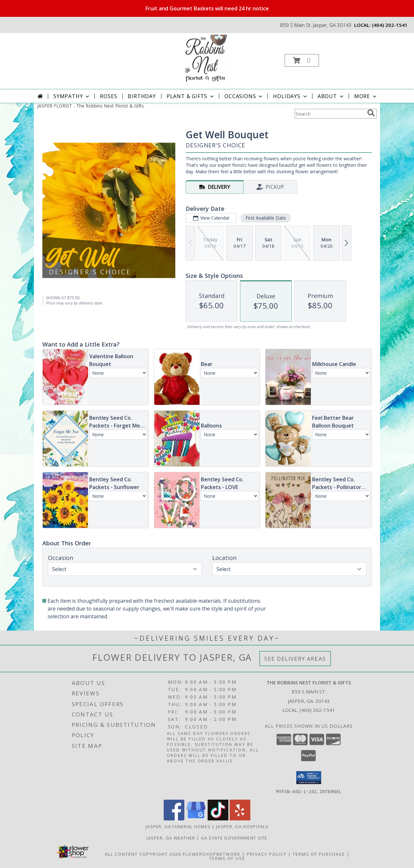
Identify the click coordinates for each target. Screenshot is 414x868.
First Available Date (266, 218)
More (366, 96)
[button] (302, 60)
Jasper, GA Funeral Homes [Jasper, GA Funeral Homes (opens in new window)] (178, 826)
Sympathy (72, 96)
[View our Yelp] (240, 818)
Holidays (290, 96)
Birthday (142, 96)
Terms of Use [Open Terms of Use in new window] (227, 858)
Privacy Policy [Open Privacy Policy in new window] (267, 854)
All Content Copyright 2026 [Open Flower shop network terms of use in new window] (143, 854)
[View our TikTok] (218, 818)
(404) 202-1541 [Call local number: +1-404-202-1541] (390, 25)
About (331, 96)
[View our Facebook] (174, 818)
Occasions (244, 96)
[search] (371, 113)
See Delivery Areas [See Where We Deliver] (295, 659)
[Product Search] (330, 114)
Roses (109, 96)
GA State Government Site (234, 838)
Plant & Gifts (191, 96)
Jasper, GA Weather (171, 838)
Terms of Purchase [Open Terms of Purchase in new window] (319, 854)
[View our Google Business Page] (196, 818)
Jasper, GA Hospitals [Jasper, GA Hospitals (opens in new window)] (242, 826)
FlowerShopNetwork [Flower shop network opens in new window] (212, 854)
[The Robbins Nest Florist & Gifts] (206, 58)
